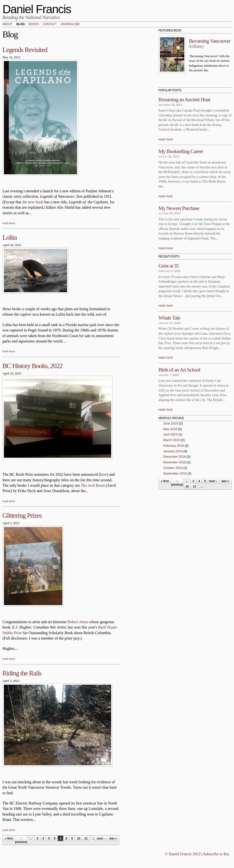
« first (9, 838)
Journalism (70, 24)
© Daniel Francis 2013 (183, 854)
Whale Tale (169, 318)
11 (86, 838)
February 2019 (174, 446)
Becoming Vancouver (210, 41)
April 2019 (171, 434)
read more (9, 223)
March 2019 (172, 440)
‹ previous (21, 840)
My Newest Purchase (179, 208)
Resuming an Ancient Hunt (184, 99)
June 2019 (171, 423)
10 (79, 838)
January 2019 (173, 451)
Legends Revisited (25, 50)
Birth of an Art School (179, 370)
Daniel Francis (37, 9)
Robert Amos (78, 622)
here (104, 474)
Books (34, 24)
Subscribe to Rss (216, 854)
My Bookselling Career (181, 151)
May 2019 (170, 429)
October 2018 (173, 468)
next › (101, 838)
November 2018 (175, 462)
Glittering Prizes (22, 515)
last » (113, 838)
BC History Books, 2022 (32, 366)
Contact (50, 24)
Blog (21, 24)
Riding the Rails (22, 673)
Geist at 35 (169, 266)
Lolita (10, 237)
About (7, 24)
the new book (33, 202)
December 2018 (175, 457)
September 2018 (175, 473)
